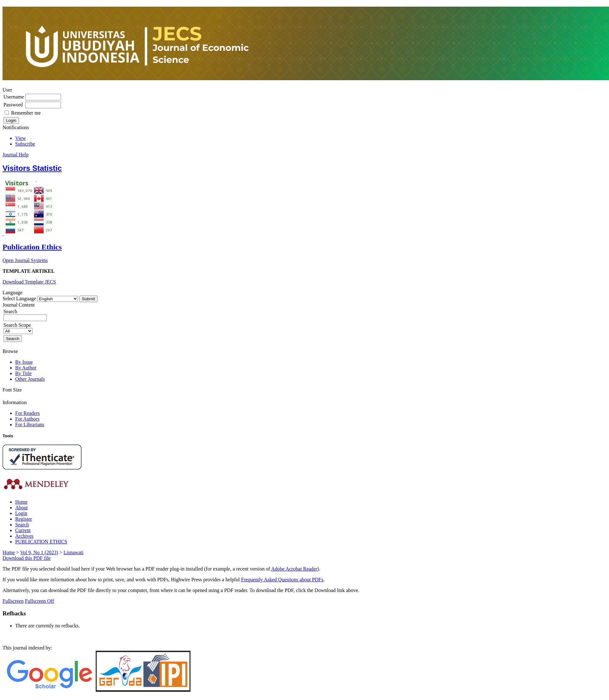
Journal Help (15, 155)
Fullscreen (13, 601)
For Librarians (30, 425)
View (21, 138)
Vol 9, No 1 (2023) (39, 552)
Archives (24, 536)
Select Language (19, 299)
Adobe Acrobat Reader (294, 569)
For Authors (27, 419)
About (21, 508)
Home (21, 502)
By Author (26, 368)
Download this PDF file (27, 558)
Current (23, 530)
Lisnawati (73, 552)
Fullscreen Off (40, 601)
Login (21, 513)
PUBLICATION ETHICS (41, 542)
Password (13, 105)
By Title (23, 373)
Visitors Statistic (32, 168)
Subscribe (25, 144)
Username (14, 97)
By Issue (24, 362)
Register (24, 519)
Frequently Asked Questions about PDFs (282, 580)
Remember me (26, 113)
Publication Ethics (32, 247)
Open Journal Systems (25, 260)
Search (22, 525)
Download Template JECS (29, 282)
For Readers (27, 413)
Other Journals (30, 379)
